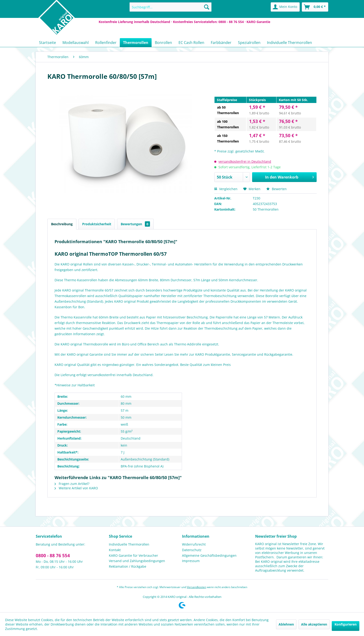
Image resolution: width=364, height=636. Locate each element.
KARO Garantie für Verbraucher (133, 555)
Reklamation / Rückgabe (128, 566)
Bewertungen (135, 224)
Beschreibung (62, 224)
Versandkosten (197, 587)
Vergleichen (226, 189)
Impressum (191, 561)
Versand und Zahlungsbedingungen (137, 561)
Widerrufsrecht (194, 544)
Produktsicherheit (97, 224)
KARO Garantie (258, 22)
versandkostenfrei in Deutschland (245, 161)
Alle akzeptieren (314, 624)
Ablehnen (286, 624)
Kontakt (115, 550)
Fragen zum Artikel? (72, 484)
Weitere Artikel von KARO (76, 488)
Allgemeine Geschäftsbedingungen (209, 555)
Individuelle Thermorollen (129, 544)
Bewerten (276, 189)
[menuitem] (171, 7)
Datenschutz (192, 550)
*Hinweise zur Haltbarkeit (75, 385)
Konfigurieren (346, 624)
